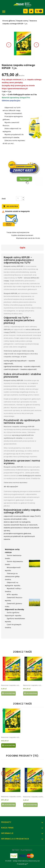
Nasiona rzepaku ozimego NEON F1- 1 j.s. (12, 685)
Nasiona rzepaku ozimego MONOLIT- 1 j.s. (12, 737)
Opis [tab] (23, 248)
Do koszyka (10, 206)
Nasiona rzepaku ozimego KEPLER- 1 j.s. (34, 685)
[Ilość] (19, 198)
